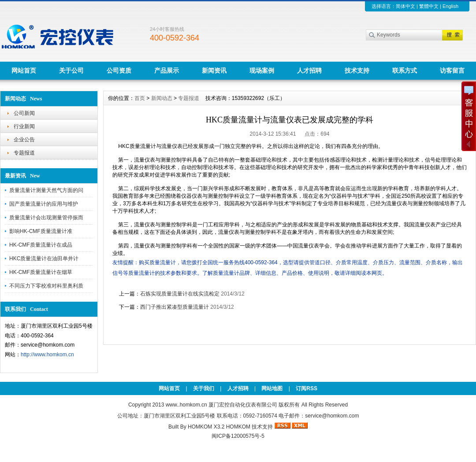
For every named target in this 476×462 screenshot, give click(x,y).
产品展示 (167, 70)
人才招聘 (309, 70)
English (450, 6)
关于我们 (204, 388)
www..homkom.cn (186, 405)
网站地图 (272, 388)
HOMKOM (238, 427)
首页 (140, 98)
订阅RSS (307, 388)
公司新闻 (24, 113)
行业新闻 (24, 126)
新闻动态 (162, 98)
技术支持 (357, 70)
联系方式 (405, 70)
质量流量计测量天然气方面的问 (46, 190)
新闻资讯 (214, 70)
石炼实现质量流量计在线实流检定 (180, 294)
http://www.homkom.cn (47, 355)
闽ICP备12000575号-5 (238, 436)
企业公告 (24, 140)
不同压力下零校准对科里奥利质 (46, 286)
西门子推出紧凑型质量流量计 (175, 307)
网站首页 (24, 70)
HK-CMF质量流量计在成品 (41, 245)
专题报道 (24, 153)
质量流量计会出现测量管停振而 (46, 218)
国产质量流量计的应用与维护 (44, 204)
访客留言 (452, 70)
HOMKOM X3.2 (206, 427)
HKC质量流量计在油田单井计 (44, 259)
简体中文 (405, 6)
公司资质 (119, 70)
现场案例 (262, 70)
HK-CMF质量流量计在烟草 (41, 272)
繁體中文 (429, 6)
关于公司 (71, 70)
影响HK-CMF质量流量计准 (41, 231)
